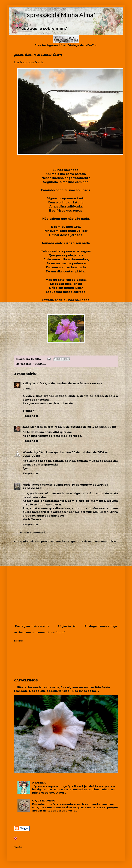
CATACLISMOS (26, 680)
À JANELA (39, 783)
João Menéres (33, 427)
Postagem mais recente (32, 626)
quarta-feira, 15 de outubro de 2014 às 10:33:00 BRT (66, 383)
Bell (25, 383)
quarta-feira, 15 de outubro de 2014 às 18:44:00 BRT (81, 427)
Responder (31, 416)
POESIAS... (40, 364)
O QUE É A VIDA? (44, 801)
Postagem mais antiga (101, 626)
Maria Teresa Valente (38, 485)
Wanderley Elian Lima (38, 452)
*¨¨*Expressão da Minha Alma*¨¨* (58, 15)
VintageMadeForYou (82, 45)
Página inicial (67, 626)
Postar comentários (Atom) (46, 632)
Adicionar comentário (31, 532)
